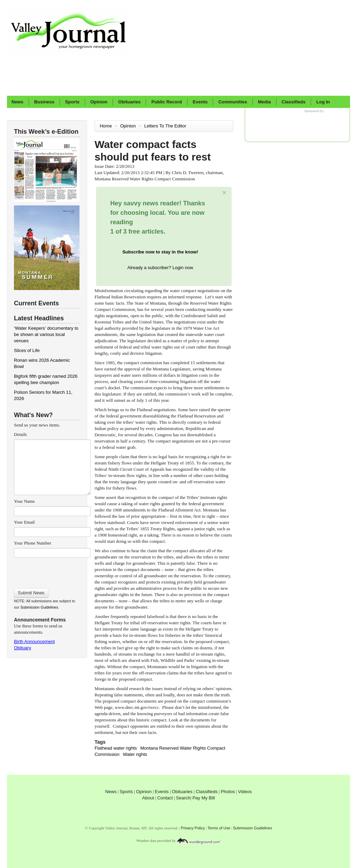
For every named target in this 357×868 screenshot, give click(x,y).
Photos (228, 792)
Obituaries (129, 102)
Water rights (135, 754)
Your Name (24, 501)
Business (44, 102)
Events (200, 102)
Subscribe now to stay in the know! (160, 252)
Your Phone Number (33, 543)
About (148, 798)
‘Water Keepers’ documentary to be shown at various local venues (46, 334)
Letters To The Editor (166, 126)
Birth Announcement (34, 642)
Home (106, 126)
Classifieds (294, 102)
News (17, 102)
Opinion (99, 102)
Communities (233, 102)
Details (20, 434)
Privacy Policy (193, 828)
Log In (323, 102)
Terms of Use (219, 828)
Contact (165, 798)
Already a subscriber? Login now (160, 268)
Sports (72, 102)
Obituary (22, 648)
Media (264, 102)
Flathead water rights (116, 748)
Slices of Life (27, 350)
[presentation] (52, 571)
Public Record (166, 102)
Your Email (24, 522)
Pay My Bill (204, 798)
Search (183, 798)
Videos (245, 792)
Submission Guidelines (39, 607)
